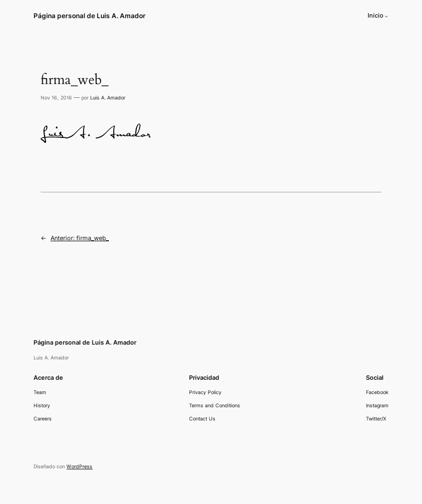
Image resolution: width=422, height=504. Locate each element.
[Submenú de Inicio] (386, 16)
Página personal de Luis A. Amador (90, 16)
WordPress (79, 466)
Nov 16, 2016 (56, 98)
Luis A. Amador (108, 98)
